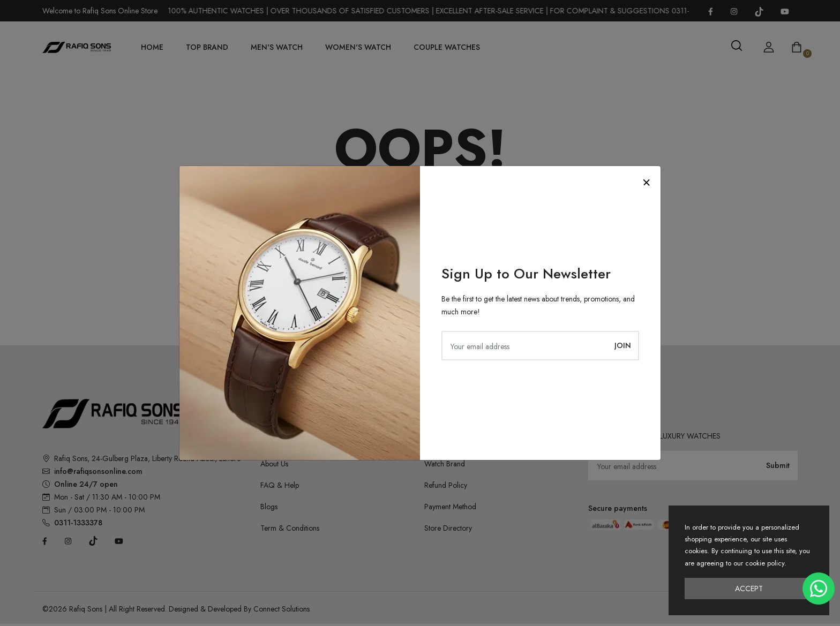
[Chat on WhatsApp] (819, 589)
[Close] (646, 182)
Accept (749, 589)
